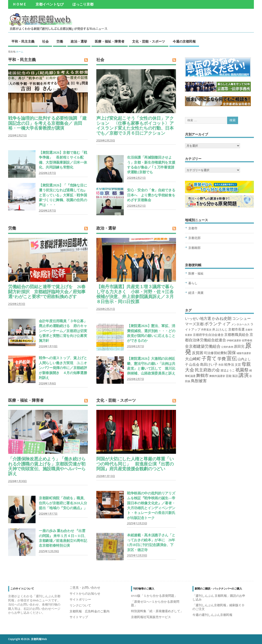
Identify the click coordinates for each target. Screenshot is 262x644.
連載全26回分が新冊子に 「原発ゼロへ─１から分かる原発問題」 (219, 187)
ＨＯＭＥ (20, 4)
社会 (45, 42)
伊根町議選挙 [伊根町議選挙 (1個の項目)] (234, 341)
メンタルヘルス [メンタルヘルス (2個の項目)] (240, 324)
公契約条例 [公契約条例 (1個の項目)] (227, 347)
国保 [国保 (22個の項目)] (232, 353)
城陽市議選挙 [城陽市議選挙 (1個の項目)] (244, 353)
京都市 (193, 228)
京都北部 (194, 238)
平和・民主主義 (23, 42)
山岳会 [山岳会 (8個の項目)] (194, 365)
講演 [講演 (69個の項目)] (244, 375)
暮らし (193, 283)
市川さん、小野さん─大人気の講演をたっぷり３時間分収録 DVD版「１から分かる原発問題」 (219, 201)
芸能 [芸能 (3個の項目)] (229, 376)
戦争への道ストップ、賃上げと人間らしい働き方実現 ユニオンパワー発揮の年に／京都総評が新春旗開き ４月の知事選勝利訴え (63, 368)
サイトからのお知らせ (85, 594)
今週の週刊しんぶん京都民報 (212, 615)
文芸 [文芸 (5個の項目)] (238, 365)
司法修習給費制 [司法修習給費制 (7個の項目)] (215, 353)
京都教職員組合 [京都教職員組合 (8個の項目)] (237, 335)
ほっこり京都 (83, 4)
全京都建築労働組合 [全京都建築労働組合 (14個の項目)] (203, 346)
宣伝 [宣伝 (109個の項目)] (232, 358)
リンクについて (80, 605)
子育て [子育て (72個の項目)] (209, 359)
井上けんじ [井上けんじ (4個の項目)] (220, 330)
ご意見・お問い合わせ (85, 588)
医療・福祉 (196, 274)
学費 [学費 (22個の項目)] (222, 359)
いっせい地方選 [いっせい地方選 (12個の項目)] (198, 319)
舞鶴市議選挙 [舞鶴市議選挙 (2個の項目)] (217, 376)
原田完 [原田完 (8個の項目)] (239, 346)
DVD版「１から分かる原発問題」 (154, 596)
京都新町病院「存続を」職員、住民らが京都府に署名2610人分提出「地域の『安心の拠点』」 (63, 503)
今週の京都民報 (184, 42)
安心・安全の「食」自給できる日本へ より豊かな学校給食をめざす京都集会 (151, 195)
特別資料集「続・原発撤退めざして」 (157, 611)
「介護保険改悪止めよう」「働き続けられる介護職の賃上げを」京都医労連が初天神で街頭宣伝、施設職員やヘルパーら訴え (47, 466)
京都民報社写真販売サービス (151, 617)
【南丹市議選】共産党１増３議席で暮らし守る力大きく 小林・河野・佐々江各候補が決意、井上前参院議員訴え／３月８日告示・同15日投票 (135, 294)
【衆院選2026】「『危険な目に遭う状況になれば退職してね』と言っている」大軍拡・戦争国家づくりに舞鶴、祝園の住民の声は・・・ (63, 195)
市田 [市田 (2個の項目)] (221, 365)
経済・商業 (196, 293)
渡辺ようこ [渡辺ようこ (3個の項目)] (228, 370)
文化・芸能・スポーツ (149, 42)
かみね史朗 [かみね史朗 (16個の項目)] (222, 318)
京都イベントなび (50, 4)
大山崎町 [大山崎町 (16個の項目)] (193, 359)
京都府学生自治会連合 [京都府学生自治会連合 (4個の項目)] (208, 335)
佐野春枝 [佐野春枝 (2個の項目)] (247, 340)
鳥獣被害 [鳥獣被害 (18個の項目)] (199, 381)
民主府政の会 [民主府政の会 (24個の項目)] (207, 370)
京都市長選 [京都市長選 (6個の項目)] (236, 329)
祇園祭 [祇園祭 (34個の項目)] (242, 370)
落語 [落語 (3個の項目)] (235, 376)
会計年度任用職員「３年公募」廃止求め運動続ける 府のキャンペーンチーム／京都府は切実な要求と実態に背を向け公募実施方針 (63, 331)
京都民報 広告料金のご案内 (90, 611)
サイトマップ (79, 617)
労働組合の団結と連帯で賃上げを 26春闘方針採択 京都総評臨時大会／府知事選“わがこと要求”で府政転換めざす (47, 292)
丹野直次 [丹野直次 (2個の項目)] (206, 330)
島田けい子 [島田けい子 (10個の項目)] (209, 365)
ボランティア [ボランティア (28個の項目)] (217, 324)
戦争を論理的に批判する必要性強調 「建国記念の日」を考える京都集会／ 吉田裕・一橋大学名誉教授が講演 (47, 123)
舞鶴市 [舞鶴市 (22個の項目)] (202, 375)
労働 (60, 42)
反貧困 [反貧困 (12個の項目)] (198, 353)
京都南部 (194, 248)
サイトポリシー (80, 600)
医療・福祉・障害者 (110, 42)
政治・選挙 (79, 42)
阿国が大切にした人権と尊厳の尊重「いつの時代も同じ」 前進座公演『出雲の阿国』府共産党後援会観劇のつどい (135, 464)
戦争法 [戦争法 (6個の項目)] (229, 365)
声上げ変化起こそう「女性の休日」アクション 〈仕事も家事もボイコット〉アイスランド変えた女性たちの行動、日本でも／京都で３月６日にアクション (135, 126)
